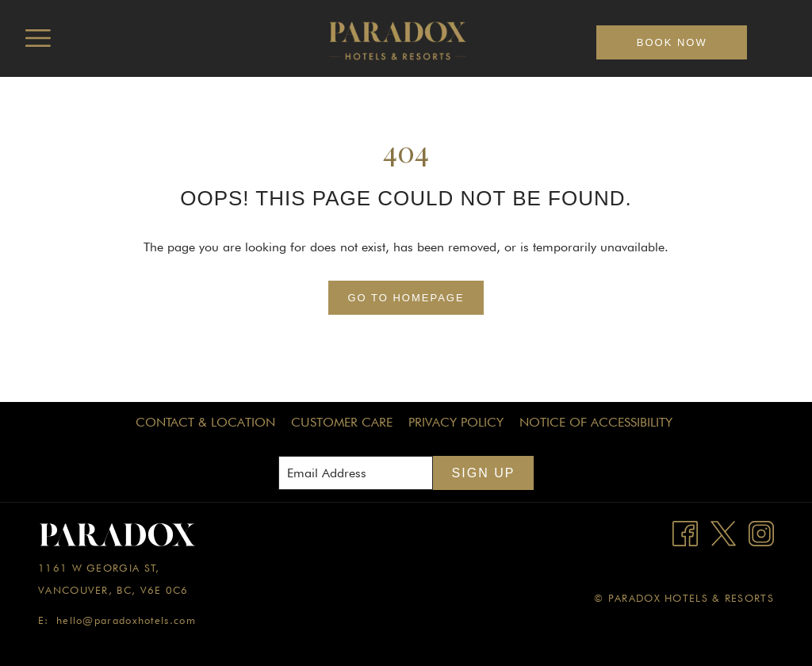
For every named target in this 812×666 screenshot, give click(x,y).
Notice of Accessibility (596, 422)
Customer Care (342, 422)
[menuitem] (205, 423)
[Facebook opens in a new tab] (685, 532)
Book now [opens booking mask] (672, 42)
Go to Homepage (406, 298)
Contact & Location (205, 422)
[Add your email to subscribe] (356, 473)
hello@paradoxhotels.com (126, 620)
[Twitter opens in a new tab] (723, 532)
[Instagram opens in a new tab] (761, 532)
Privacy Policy (456, 422)
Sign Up (484, 473)
